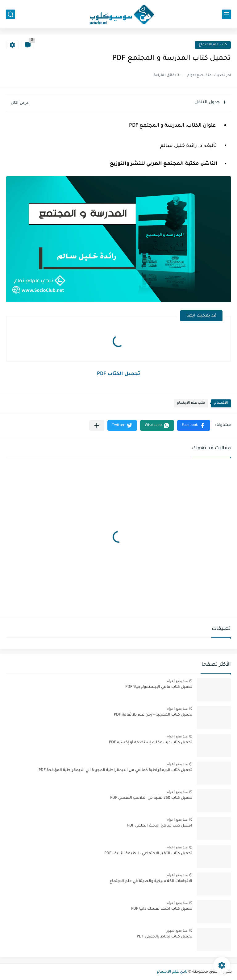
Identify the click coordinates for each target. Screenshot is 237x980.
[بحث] (10, 14)
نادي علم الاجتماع (172, 972)
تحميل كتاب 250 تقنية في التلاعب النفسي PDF (151, 798)
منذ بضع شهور (177, 930)
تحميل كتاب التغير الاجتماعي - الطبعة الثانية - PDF (148, 854)
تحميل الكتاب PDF (118, 374)
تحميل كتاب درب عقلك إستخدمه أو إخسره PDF (151, 743)
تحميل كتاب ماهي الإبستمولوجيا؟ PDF (159, 687)
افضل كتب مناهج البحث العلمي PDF (160, 826)
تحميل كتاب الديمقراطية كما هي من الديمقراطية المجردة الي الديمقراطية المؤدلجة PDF (115, 770)
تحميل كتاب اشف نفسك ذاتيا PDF (162, 909)
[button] (194, 425)
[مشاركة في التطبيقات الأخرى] (97, 425)
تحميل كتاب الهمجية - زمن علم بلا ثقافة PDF (153, 715)
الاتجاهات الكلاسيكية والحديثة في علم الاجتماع (151, 881)
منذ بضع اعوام (177, 681)
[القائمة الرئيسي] (227, 14)
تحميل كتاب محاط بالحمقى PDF (164, 937)
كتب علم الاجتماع (213, 45)
